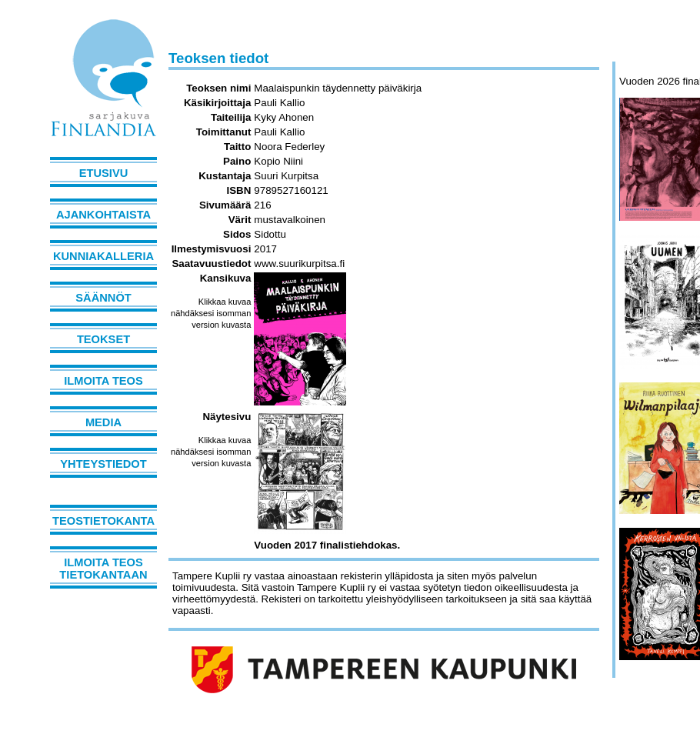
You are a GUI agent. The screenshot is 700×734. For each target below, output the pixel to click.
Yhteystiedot (103, 464)
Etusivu (104, 173)
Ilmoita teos (103, 381)
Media (103, 422)
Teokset (103, 339)
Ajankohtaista (103, 215)
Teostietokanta (103, 521)
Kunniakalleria (103, 256)
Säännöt (103, 298)
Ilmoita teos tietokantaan (103, 569)
